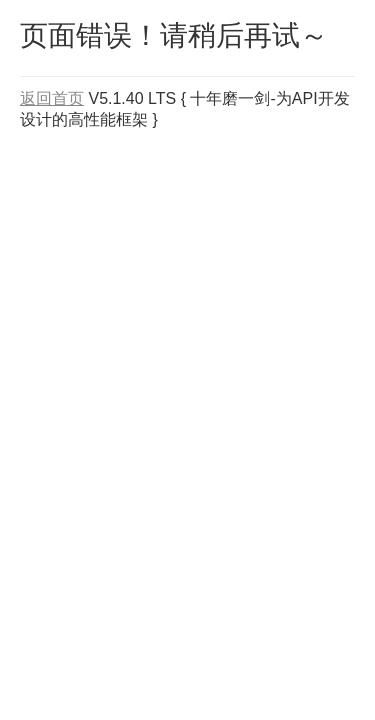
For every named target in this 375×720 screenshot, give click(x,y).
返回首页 (52, 98)
